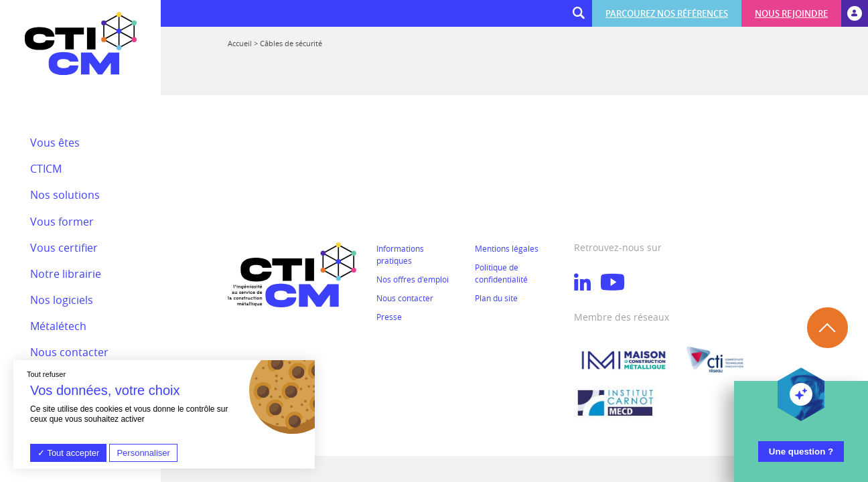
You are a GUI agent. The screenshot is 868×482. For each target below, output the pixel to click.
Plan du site (496, 298)
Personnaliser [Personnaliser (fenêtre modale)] (143, 453)
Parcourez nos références (667, 13)
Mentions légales (507, 248)
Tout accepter (68, 453)
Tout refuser (46, 374)
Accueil (240, 43)
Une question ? (801, 452)
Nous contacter (405, 298)
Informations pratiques (400, 254)
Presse (389, 317)
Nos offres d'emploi (413, 279)
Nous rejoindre (791, 13)
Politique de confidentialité (501, 273)
